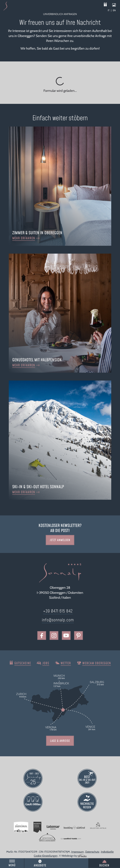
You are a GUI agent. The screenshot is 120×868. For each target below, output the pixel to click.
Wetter (66, 663)
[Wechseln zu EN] (114, 10)
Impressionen (116, 5)
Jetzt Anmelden (60, 540)
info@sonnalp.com (58, 620)
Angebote (40, 866)
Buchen (104, 866)
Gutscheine (108, 5)
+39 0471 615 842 (58, 611)
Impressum (78, 852)
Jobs (46, 663)
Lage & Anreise (60, 741)
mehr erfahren (24, 238)
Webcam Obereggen (97, 663)
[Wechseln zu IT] (110, 10)
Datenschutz (92, 852)
